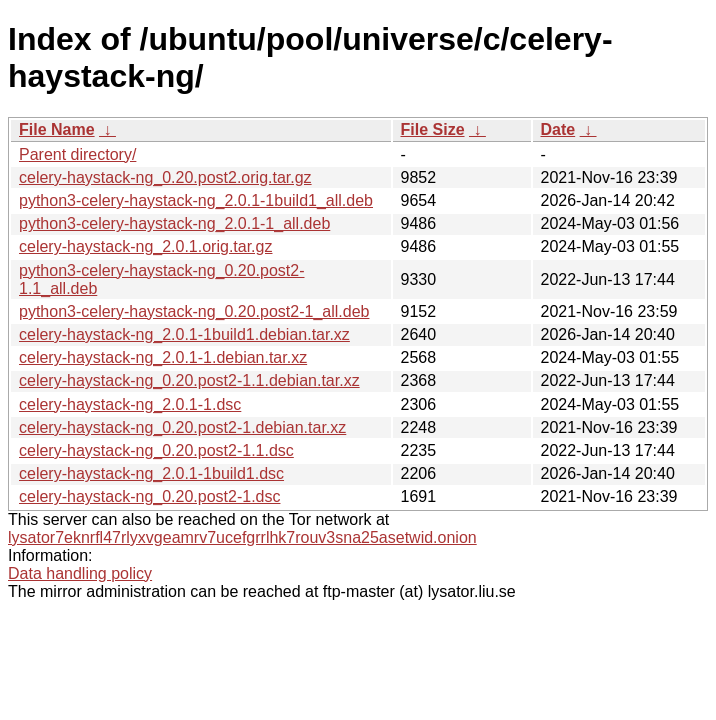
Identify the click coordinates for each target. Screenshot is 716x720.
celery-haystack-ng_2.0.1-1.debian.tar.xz (163, 357)
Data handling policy (80, 573)
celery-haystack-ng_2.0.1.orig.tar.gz (145, 246)
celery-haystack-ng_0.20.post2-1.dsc (149, 496)
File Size (433, 129)
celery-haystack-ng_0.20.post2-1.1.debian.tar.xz (189, 380)
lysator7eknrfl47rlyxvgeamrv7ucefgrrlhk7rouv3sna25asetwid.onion (242, 537)
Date (558, 129)
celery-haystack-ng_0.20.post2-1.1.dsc (156, 450)
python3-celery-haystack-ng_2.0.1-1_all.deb (174, 223)
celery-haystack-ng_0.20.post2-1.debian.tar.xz (182, 427)
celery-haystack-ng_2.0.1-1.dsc (130, 404)
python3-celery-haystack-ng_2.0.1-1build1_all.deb (196, 200)
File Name (57, 129)
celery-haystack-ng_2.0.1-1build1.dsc (151, 473)
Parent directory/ (77, 154)
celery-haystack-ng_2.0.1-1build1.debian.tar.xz (184, 334)
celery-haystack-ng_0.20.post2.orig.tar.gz (165, 177)
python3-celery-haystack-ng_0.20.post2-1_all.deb (194, 311)
